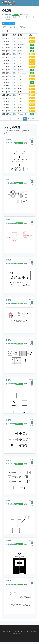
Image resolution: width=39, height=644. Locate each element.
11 (29, 119)
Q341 (9, 180)
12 (33, 119)
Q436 (9, 541)
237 (32, 184)
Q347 (9, 340)
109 (32, 586)
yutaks (22, 45)
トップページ (7, 632)
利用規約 (33, 632)
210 (32, 425)
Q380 (9, 460)
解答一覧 (13, 27)
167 (32, 505)
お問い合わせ (18, 634)
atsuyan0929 (24, 114)
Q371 (9, 500)
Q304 (9, 380)
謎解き (26, 15)
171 (32, 144)
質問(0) (22, 27)
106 (32, 225)
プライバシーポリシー (21, 632)
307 (32, 265)
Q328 (9, 260)
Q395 (9, 581)
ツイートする (10, 23)
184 (32, 385)
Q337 (9, 220)
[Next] (36, 119)
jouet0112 (23, 38)
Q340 (9, 300)
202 (32, 545)
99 (32, 465)
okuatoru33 (24, 73)
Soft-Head (7, 15)
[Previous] (3, 119)
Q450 (9, 420)
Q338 (9, 139)
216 (32, 305)
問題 (5, 27)
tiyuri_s (22, 70)
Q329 (15, 38)
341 (32, 345)
